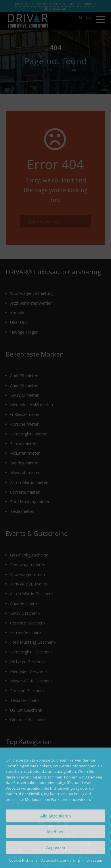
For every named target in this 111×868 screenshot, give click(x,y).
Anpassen (56, 847)
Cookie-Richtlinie (23, 860)
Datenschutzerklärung (60, 860)
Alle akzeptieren (56, 816)
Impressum (92, 860)
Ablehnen (55, 832)
